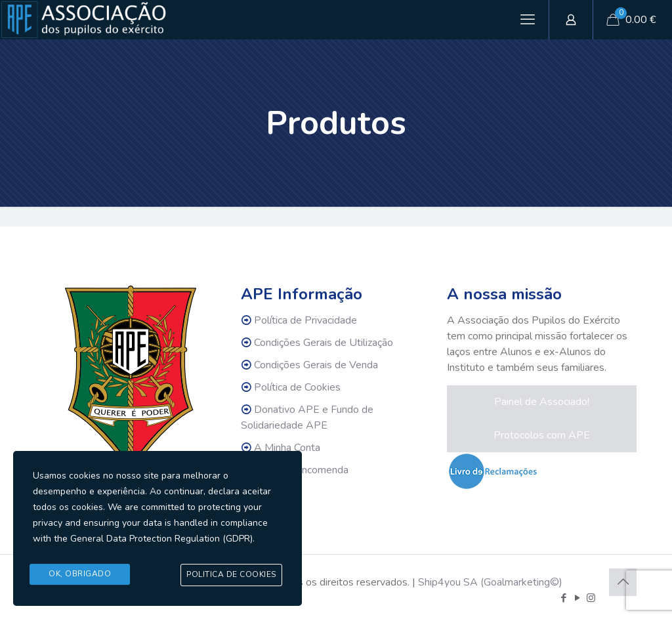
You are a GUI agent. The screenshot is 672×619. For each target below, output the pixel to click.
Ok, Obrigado (80, 574)
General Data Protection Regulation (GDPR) (161, 539)
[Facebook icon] (563, 598)
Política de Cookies (297, 387)
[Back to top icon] (623, 582)
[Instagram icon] (591, 598)
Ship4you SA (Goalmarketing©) (490, 582)
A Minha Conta (287, 448)
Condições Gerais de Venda (316, 365)
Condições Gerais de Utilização (324, 343)
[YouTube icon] (577, 598)
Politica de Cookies (231, 575)
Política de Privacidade (305, 320)
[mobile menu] (528, 20)
